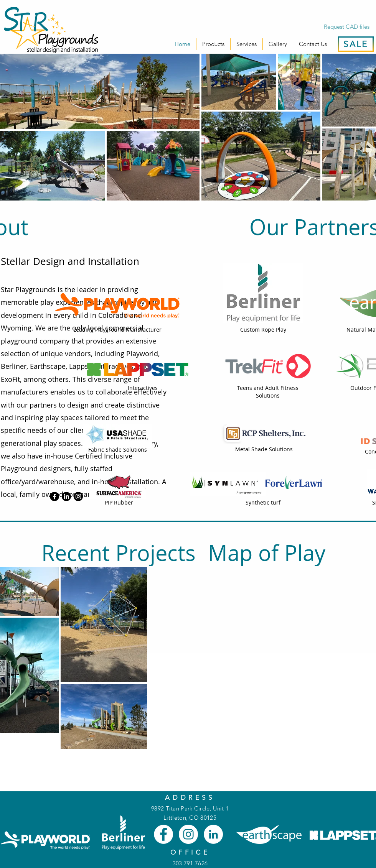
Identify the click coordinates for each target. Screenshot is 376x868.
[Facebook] (54, 496)
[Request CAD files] (346, 26)
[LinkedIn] (66, 496)
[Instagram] (78, 496)
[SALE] (356, 44)
